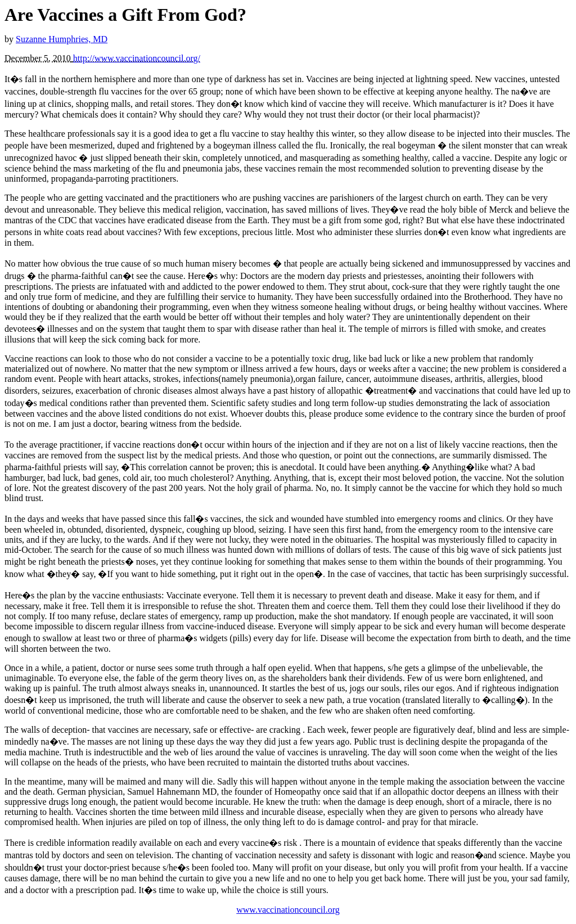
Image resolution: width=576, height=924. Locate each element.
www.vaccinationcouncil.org (288, 910)
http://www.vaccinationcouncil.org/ (137, 58)
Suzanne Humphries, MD (62, 39)
